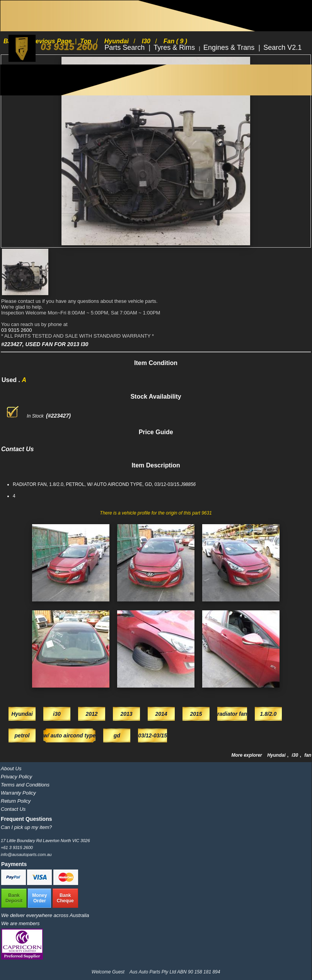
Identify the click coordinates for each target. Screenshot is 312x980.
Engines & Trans (230, 48)
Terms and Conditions (25, 785)
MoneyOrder (39, 898)
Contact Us (13, 809)
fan (308, 755)
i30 (295, 755)
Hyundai (277, 755)
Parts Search (125, 48)
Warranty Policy (18, 793)
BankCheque (65, 898)
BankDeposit (14, 898)
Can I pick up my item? (26, 827)
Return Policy (16, 801)
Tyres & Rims (175, 48)
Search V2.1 (282, 48)
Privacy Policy (16, 777)
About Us (11, 769)
